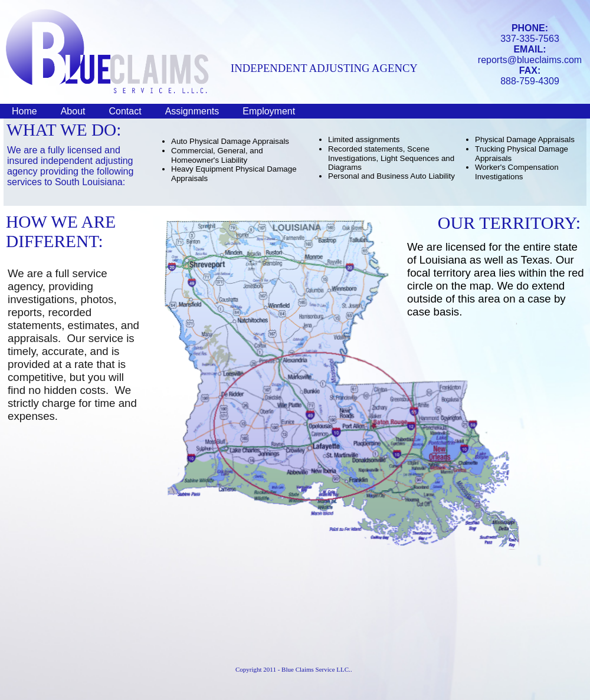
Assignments (192, 111)
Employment (269, 111)
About (73, 111)
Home (24, 111)
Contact (125, 111)
